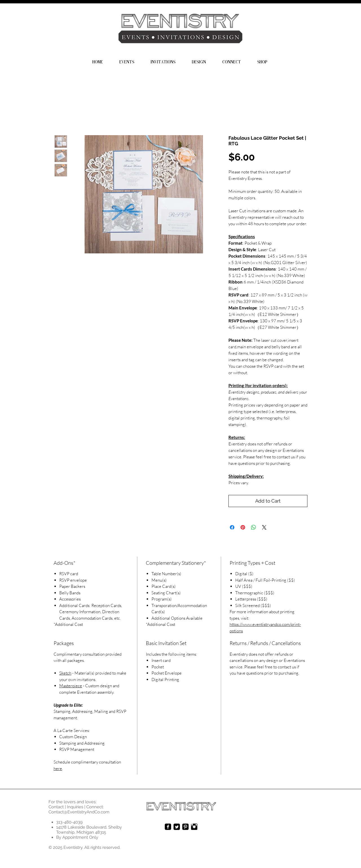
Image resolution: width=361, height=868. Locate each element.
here (58, 768)
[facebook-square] (168, 827)
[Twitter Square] (177, 827)
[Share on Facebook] (232, 527)
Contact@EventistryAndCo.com (79, 812)
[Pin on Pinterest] (243, 527)
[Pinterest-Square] (185, 827)
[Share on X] (264, 527)
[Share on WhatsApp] (254, 527)
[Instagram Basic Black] (194, 827)
